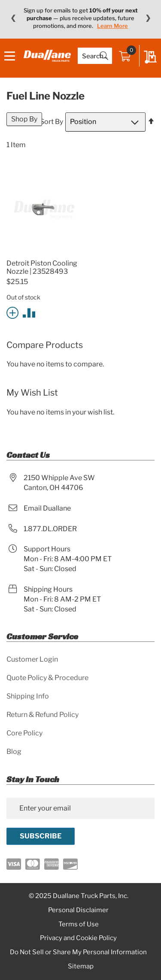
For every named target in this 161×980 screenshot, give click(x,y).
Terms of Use (79, 924)
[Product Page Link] (43, 253)
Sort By (52, 122)
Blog (14, 752)
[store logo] (47, 56)
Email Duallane (47, 508)
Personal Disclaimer (78, 910)
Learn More (112, 26)
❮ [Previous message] (13, 18)
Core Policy (24, 733)
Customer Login (32, 659)
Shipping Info (28, 696)
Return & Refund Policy (43, 715)
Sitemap (81, 966)
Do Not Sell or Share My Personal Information (78, 952)
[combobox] (95, 56)
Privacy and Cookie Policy (78, 938)
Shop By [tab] (24, 119)
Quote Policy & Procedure (47, 678)
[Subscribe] (41, 836)
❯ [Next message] (148, 18)
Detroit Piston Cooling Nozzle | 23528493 (42, 267)
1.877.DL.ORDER (50, 529)
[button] (14, 312)
